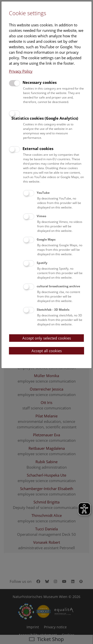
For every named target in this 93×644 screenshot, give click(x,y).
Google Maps (46, 239)
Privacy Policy (21, 71)
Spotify (42, 263)
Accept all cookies (47, 351)
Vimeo (41, 216)
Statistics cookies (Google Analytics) (45, 118)
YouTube (43, 193)
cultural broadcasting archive (58, 286)
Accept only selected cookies (47, 338)
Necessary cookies (40, 82)
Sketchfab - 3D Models (53, 310)
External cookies (38, 149)
